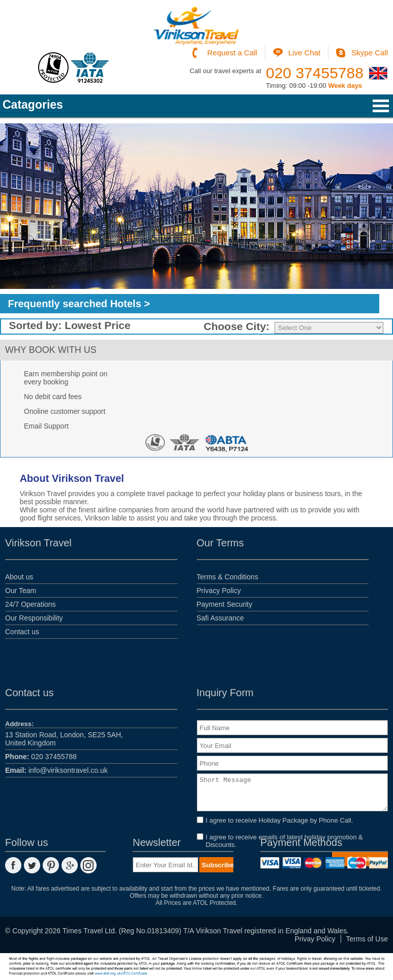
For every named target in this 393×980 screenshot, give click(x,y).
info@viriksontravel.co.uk (56, 770)
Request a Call (232, 53)
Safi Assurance (220, 618)
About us (19, 577)
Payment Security (225, 604)
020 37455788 (315, 73)
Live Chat (304, 53)
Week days (345, 86)
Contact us (22, 632)
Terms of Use (367, 939)
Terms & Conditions (228, 577)
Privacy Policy (219, 591)
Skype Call (370, 53)
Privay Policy (315, 939)
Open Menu (381, 106)
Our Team (21, 591)
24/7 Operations (31, 604)
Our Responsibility (34, 618)
